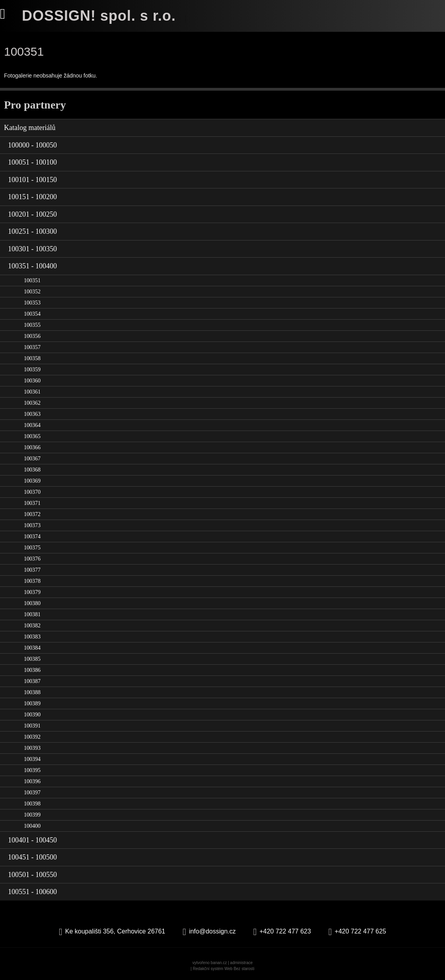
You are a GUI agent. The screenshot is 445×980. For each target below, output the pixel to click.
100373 (32, 525)
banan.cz (219, 963)
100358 (32, 358)
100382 (32, 626)
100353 (32, 303)
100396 (32, 781)
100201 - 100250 (32, 214)
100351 (32, 280)
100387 (32, 681)
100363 (32, 414)
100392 (32, 737)
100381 (32, 614)
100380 (32, 603)
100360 (32, 381)
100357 (32, 347)
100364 (32, 425)
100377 (32, 570)
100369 (32, 481)
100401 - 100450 (32, 840)
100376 (32, 559)
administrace (242, 963)
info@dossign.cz (212, 931)
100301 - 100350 (32, 249)
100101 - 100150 (32, 180)
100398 (32, 804)
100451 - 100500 (32, 857)
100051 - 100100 (32, 162)
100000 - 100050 (32, 145)
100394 (32, 759)
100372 (32, 514)
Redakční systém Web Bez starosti (224, 969)
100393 (32, 748)
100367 (32, 459)
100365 (32, 436)
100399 (32, 815)
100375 (32, 548)
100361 (32, 392)
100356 (32, 336)
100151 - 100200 (32, 197)
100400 (32, 826)
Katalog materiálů (30, 128)
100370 (32, 492)
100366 (32, 447)
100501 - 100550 (32, 875)
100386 (32, 670)
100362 (32, 403)
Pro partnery (35, 105)
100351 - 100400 (32, 266)
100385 (32, 659)
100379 (32, 592)
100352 (32, 292)
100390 (32, 715)
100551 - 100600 (32, 892)
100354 (32, 314)
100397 (32, 793)
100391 (32, 726)
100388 (32, 692)
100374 (32, 537)
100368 (32, 470)
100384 (32, 648)
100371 (32, 503)
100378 (32, 581)
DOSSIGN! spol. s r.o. (99, 16)
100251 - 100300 (32, 231)
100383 (32, 637)
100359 (32, 370)
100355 (32, 325)
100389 (32, 703)
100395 (32, 770)
